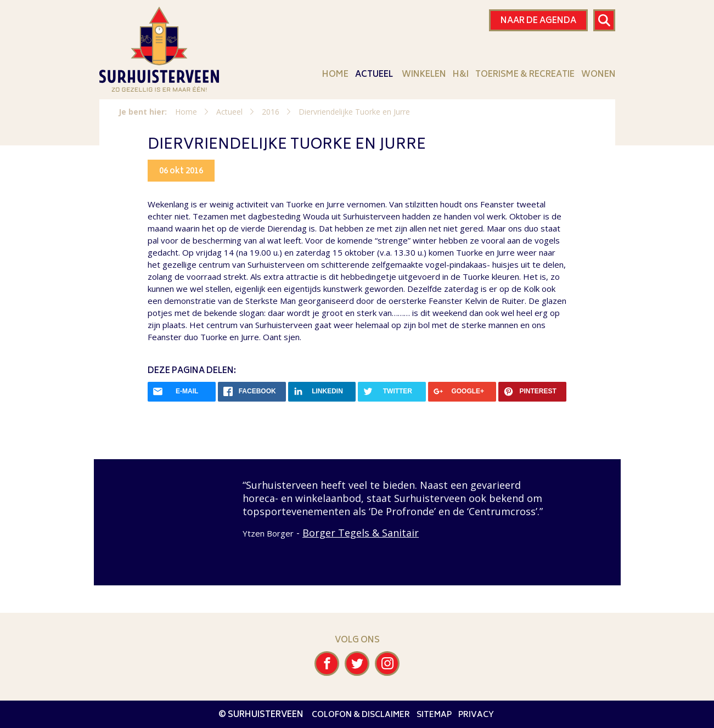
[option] (357, 509)
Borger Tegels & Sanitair (361, 533)
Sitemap (434, 715)
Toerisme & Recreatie (525, 75)
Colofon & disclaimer (361, 715)
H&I (461, 75)
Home (335, 75)
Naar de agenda (538, 21)
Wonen (598, 75)
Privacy (476, 715)
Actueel (374, 75)
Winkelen (424, 75)
